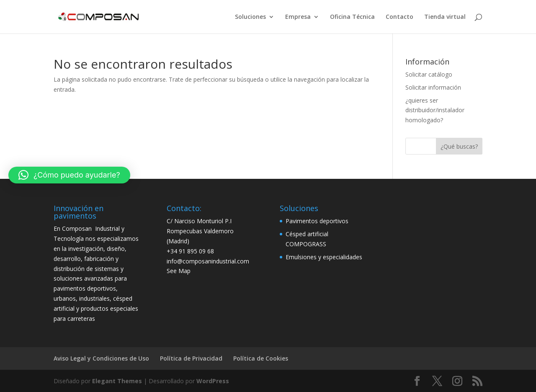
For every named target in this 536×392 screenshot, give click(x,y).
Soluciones (250, 17)
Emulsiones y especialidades (324, 257)
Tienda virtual (445, 17)
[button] (69, 175)
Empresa (298, 17)
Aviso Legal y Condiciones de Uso (101, 358)
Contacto (399, 17)
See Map (179, 271)
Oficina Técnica (352, 17)
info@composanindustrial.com (208, 261)
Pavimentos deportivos (317, 221)
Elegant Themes (117, 381)
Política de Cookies (261, 358)
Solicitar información (433, 87)
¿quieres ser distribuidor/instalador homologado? (435, 110)
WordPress (213, 381)
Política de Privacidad (191, 358)
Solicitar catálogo (429, 74)
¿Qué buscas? (459, 146)
